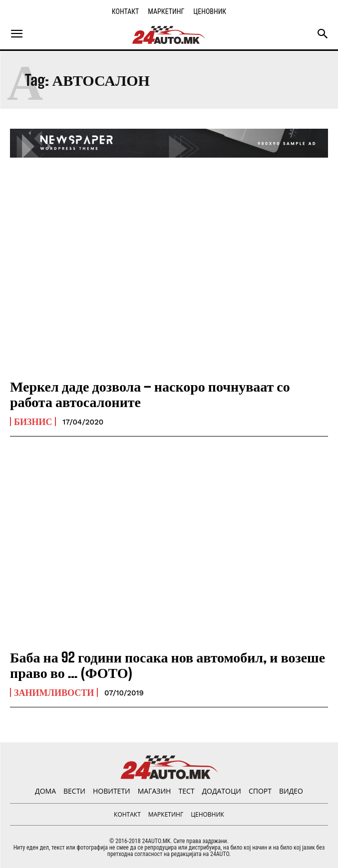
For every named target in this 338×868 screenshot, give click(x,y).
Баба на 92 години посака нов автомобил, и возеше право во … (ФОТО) (168, 665)
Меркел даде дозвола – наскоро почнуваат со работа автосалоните (150, 394)
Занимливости (54, 692)
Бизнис (33, 422)
